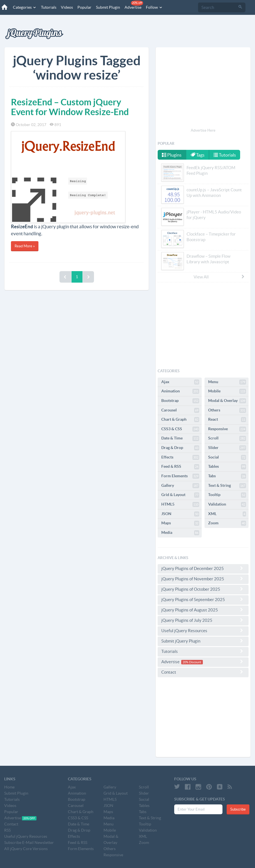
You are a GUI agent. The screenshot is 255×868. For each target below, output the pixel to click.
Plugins (172, 155)
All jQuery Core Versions (26, 849)
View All (219, 277)
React (227, 420)
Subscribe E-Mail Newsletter (29, 843)
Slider (227, 448)
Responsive (227, 429)
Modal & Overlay (227, 401)
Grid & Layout (180, 495)
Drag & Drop (180, 448)
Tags (197, 155)
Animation (180, 391)
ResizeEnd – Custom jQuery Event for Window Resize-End (70, 107)
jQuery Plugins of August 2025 (203, 610)
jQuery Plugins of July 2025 (203, 620)
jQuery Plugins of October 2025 (203, 589)
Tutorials (49, 7)
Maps (180, 523)
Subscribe (238, 809)
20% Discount (192, 662)
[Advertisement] (203, 89)
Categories (25, 7)
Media (180, 533)
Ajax (180, 382)
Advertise (134, 5)
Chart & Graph (180, 420)
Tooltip (227, 495)
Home (9, 787)
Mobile (227, 391)
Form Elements (180, 476)
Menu (227, 382)
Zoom (227, 523)
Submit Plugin (108, 7)
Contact (203, 672)
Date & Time (180, 438)
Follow (154, 7)
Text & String (227, 486)
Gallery (180, 486)
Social (227, 457)
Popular (84, 7)
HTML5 (180, 504)
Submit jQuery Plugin (203, 641)
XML (227, 514)
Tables (227, 467)
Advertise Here (203, 130)
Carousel (180, 410)
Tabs (227, 476)
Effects (180, 457)
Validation (227, 504)
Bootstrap (180, 401)
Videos (67, 7)
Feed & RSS (180, 467)
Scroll (227, 438)
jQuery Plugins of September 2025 (203, 599)
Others (227, 410)
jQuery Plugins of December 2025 (203, 568)
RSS (7, 830)
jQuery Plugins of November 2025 (203, 579)
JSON (180, 514)
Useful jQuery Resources (203, 630)
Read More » (25, 246)
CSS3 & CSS (180, 429)
